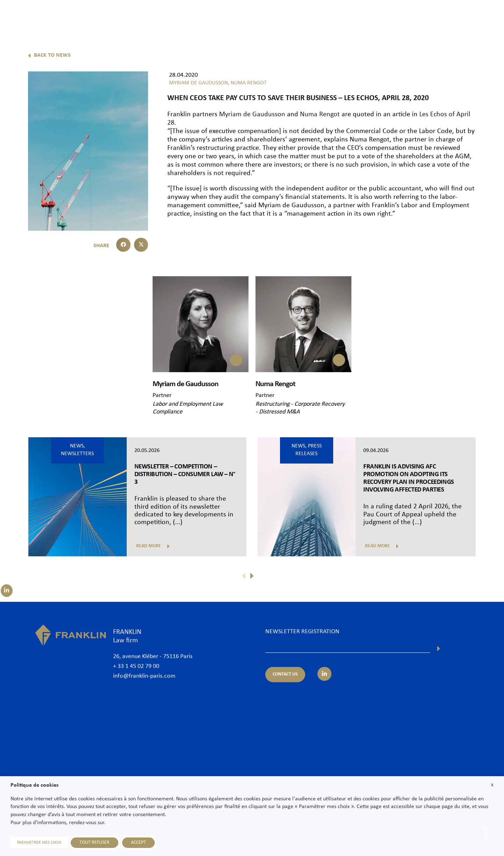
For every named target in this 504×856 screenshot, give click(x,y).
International (391, 16)
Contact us (481, 16)
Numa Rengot (320, 114)
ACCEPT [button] (138, 843)
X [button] (492, 785)
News (424, 16)
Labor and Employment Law (188, 404)
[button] (123, 245)
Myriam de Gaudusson (251, 114)
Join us (450, 16)
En (487, 34)
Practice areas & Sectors (337, 16)
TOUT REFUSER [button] (94, 843)
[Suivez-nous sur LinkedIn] (7, 591)
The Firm (257, 16)
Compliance (167, 412)
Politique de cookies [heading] (34, 785)
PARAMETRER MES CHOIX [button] (39, 843)
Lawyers (288, 16)
